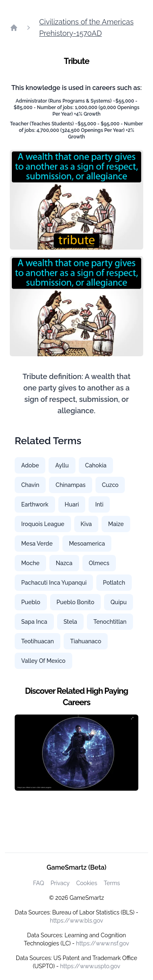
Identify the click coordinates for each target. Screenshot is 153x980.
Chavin (30, 485)
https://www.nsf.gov (102, 943)
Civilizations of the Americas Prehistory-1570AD (86, 27)
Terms (112, 883)
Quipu (119, 602)
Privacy (60, 883)
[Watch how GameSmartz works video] (76, 753)
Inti (99, 504)
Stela (70, 622)
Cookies (87, 883)
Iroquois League (43, 524)
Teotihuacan (38, 641)
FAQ (39, 883)
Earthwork (35, 504)
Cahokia (96, 465)
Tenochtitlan (110, 622)
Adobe (30, 465)
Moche (30, 563)
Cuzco (110, 485)
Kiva (86, 524)
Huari (72, 504)
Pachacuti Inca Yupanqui (54, 583)
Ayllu (62, 465)
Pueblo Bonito (76, 602)
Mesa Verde (37, 544)
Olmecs (99, 563)
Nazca (64, 563)
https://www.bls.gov (76, 921)
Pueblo (31, 602)
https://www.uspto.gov (90, 966)
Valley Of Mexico (43, 661)
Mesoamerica (87, 544)
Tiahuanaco (86, 641)
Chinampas (70, 485)
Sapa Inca (34, 622)
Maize (116, 524)
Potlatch (114, 583)
